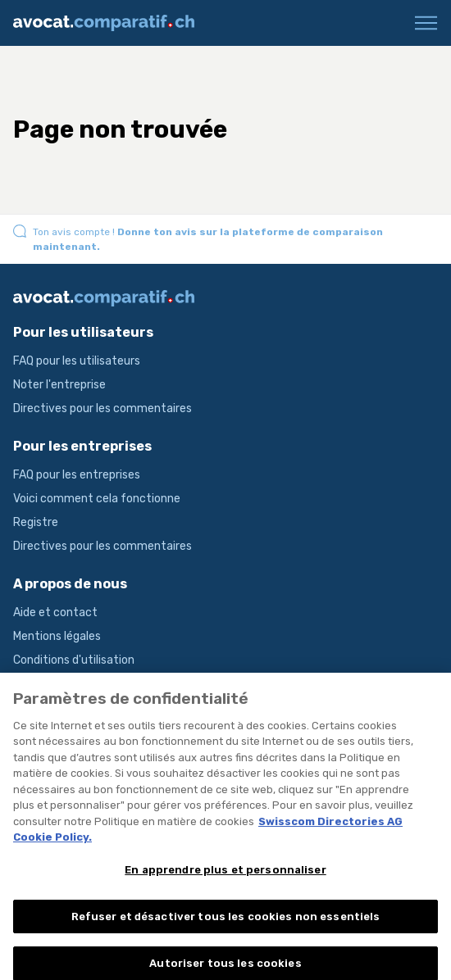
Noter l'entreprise (59, 385)
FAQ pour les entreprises (77, 475)
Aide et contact (55, 612)
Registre (36, 522)
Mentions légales (57, 636)
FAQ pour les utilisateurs (77, 361)
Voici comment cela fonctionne (97, 499)
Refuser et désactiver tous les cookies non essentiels (226, 922)
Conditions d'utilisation (74, 660)
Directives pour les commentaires (102, 408)
